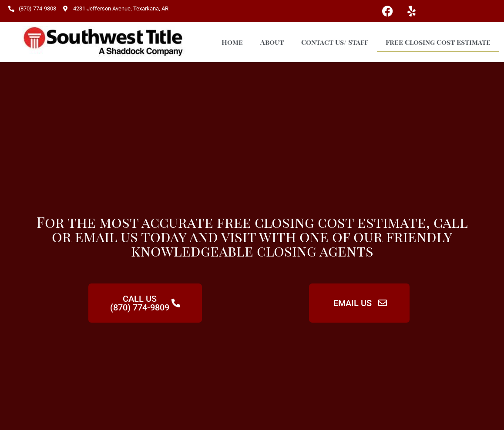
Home (232, 42)
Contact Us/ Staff (335, 42)
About (272, 42)
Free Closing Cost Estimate (438, 42)
